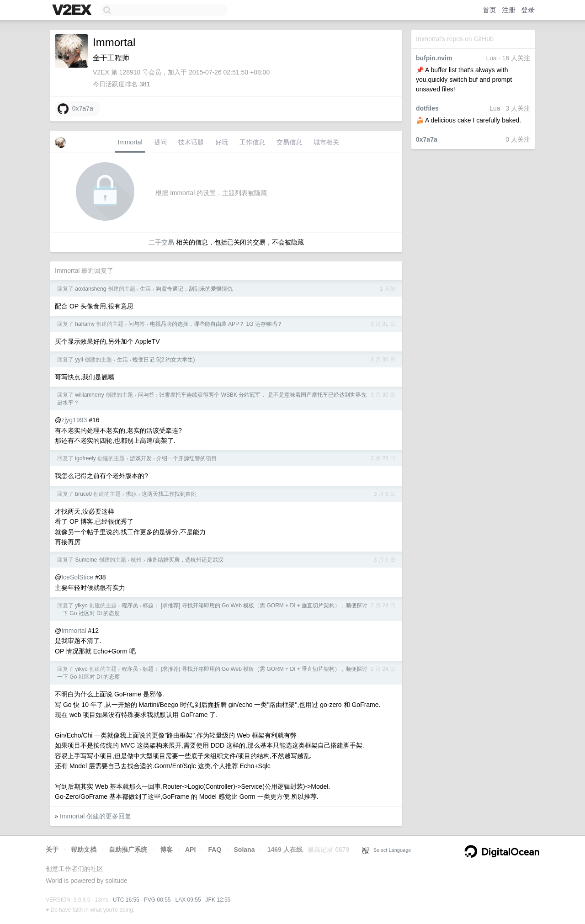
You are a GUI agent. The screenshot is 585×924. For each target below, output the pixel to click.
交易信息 (289, 142)
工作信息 (252, 142)
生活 (145, 289)
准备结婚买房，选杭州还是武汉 (185, 560)
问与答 (137, 324)
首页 (489, 10)
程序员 (130, 605)
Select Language (387, 850)
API (190, 850)
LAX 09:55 (188, 900)
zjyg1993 (74, 420)
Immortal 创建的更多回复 (96, 816)
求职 (131, 494)
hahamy (85, 324)
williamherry (89, 395)
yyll (79, 360)
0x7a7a (427, 139)
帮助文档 (84, 850)
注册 (509, 10)
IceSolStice (77, 577)
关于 (52, 850)
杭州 (136, 560)
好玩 (222, 142)
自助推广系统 (128, 850)
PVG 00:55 (157, 900)
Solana (245, 850)
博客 (166, 850)
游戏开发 (141, 458)
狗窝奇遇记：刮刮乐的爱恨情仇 (194, 289)
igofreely (85, 458)
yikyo (81, 605)
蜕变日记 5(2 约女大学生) (164, 360)
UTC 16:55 (126, 900)
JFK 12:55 (218, 900)
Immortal (130, 142)
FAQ (215, 850)
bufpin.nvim (434, 58)
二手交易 (161, 242)
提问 (160, 142)
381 (145, 84)
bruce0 (83, 494)
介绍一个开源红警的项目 (186, 458)
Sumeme (86, 560)
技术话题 (191, 142)
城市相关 (326, 142)
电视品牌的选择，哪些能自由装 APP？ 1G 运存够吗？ (216, 324)
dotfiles (427, 108)
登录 (528, 10)
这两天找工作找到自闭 (169, 494)
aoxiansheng (90, 289)
